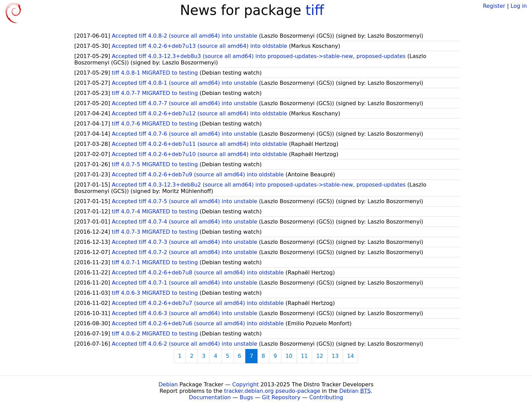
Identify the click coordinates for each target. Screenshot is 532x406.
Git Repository (281, 397)
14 (350, 356)
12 (320, 356)
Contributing (326, 397)
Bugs (246, 397)
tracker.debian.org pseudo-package (272, 391)
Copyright (245, 384)
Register (494, 6)
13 (335, 356)
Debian (168, 384)
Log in (519, 6)
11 (304, 356)
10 (289, 356)
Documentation (210, 397)
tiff (315, 10)
